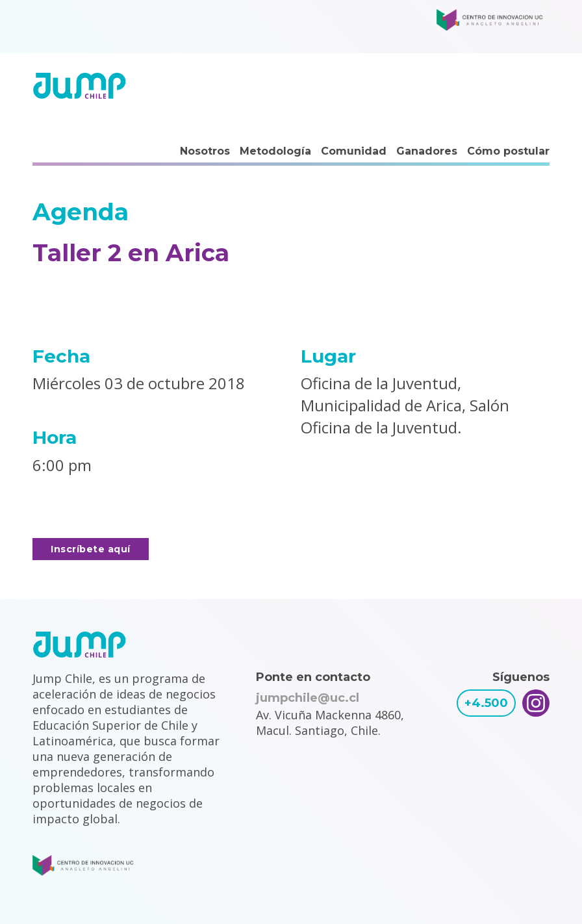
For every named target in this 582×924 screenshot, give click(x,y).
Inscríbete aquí (91, 549)
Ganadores (427, 151)
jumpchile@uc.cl (308, 698)
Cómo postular (508, 151)
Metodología (275, 151)
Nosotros (205, 151)
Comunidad (354, 151)
